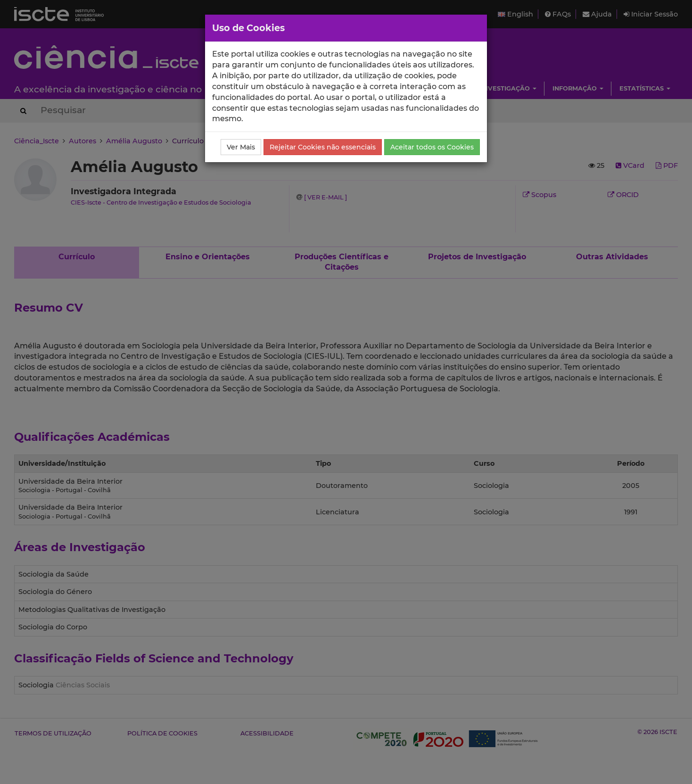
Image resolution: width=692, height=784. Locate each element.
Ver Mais (241, 147)
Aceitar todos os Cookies (432, 147)
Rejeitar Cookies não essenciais (323, 147)
